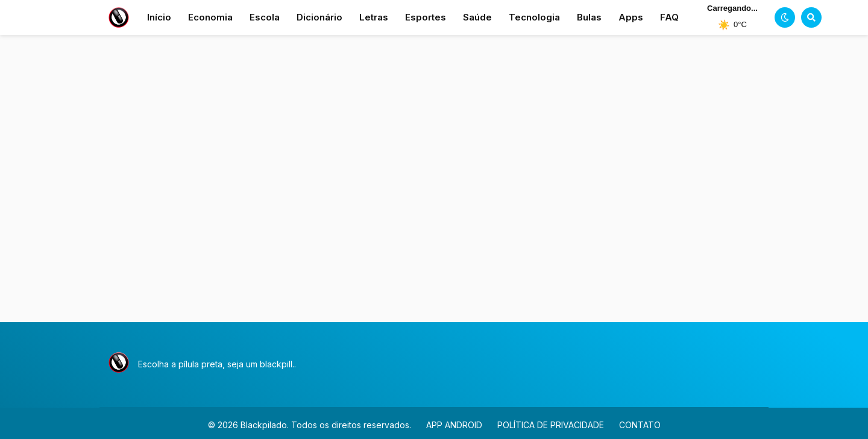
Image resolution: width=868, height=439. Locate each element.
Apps (631, 17)
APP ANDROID (454, 425)
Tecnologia (534, 17)
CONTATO (640, 425)
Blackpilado (264, 425)
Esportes (426, 17)
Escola (265, 17)
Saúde (477, 17)
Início (159, 17)
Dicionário (319, 17)
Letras (374, 17)
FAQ (669, 17)
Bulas (589, 17)
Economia (210, 17)
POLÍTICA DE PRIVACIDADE (551, 425)
